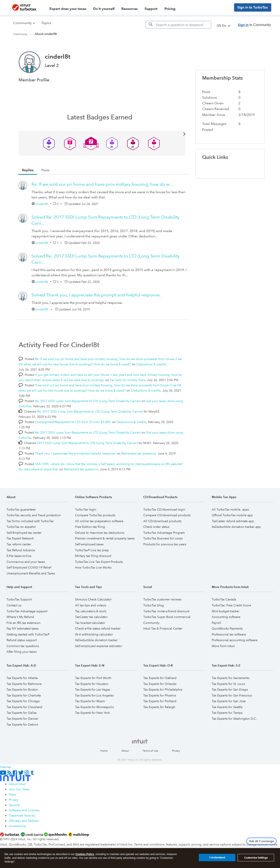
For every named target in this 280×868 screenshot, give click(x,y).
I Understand (217, 857)
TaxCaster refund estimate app (233, 521)
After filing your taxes (22, 652)
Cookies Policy (85, 854)
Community (20, 34)
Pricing (170, 9)
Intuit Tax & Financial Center (163, 628)
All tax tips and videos (91, 605)
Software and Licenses (24, 810)
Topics (46, 23)
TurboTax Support (19, 599)
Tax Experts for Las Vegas (93, 689)
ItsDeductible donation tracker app (236, 527)
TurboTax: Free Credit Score (231, 605)
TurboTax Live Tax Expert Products (99, 562)
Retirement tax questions (139, 453)
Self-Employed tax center (24, 533)
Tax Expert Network (20, 538)
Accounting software (226, 617)
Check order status (156, 527)
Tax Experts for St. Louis (228, 684)
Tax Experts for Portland (160, 701)
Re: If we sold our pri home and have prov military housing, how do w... (102, 184)
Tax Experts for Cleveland (24, 707)
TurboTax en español (21, 527)
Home (104, 751)
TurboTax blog (154, 605)
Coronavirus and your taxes (26, 562)
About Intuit (17, 784)
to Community (254, 25)
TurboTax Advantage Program (164, 533)
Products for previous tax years (165, 544)
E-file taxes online (19, 556)
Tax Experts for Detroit (22, 724)
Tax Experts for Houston (92, 684)
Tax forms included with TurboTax (30, 521)
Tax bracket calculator (90, 623)
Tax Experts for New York (92, 713)
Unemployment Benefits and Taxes (31, 573)
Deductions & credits (151, 364)
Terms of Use (150, 751)
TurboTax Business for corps (163, 538)
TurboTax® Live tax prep (92, 550)
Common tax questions (23, 646)
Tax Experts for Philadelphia (163, 689)
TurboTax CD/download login (164, 509)
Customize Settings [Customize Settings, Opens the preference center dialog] (256, 858)
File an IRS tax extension (24, 623)
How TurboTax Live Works (93, 567)
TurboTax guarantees (21, 509)
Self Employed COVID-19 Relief (29, 567)
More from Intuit (223, 646)
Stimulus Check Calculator (93, 599)
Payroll (216, 623)
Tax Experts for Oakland (160, 678)
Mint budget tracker (226, 611)
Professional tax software (229, 634)
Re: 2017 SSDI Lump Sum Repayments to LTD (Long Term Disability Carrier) (88, 401)
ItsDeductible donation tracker (96, 640)
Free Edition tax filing (90, 527)
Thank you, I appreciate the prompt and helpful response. (96, 295)
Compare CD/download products (167, 515)
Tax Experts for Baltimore (24, 684)
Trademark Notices (22, 815)
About (125, 751)
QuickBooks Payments (227, 628)
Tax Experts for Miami (90, 701)
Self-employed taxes (89, 544)
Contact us (14, 605)
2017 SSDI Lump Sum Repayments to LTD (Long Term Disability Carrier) (87, 443)
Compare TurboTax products (95, 515)
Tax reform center (19, 544)
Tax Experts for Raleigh (159, 707)
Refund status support (22, 640)
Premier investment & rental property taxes (105, 538)
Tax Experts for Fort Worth (93, 678)
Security (14, 805)
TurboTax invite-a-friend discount (166, 611)
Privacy (176, 751)
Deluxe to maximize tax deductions (100, 533)
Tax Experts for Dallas (22, 713)
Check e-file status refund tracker (98, 628)
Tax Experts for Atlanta (22, 678)
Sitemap (6, 767)
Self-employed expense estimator (99, 646)
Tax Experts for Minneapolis (94, 707)
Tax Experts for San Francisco (232, 695)
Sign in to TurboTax (253, 7)
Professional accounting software (235, 640)
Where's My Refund (20, 617)
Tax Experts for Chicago (23, 701)
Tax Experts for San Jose (229, 701)
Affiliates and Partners (24, 821)
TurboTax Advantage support (27, 611)
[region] (140, 858)
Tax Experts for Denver (22, 719)
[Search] (178, 25)
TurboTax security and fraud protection (34, 515)
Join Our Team (19, 789)
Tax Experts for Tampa (227, 713)
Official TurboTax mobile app (232, 515)
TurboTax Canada (224, 599)
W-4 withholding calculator (94, 634)
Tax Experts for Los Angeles (94, 695)
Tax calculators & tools (91, 611)
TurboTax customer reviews (162, 599)
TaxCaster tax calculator (91, 617)
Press (12, 794)
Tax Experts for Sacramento (231, 678)
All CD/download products (162, 521)
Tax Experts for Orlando (160, 684)
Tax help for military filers (128, 380)
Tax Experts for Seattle (227, 707)
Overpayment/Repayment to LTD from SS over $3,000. (73, 422)
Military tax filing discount (93, 556)
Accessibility (17, 826)
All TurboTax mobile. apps (230, 509)
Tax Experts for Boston (22, 689)
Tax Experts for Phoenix (160, 695)
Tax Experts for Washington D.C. (234, 719)
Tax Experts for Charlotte (24, 695)
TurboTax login (86, 509)
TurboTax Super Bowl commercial (167, 617)
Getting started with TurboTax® (28, 634)
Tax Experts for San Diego (230, 689)
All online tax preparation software (99, 521)
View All (102, 134)
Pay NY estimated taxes (23, 628)
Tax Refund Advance (21, 550)
